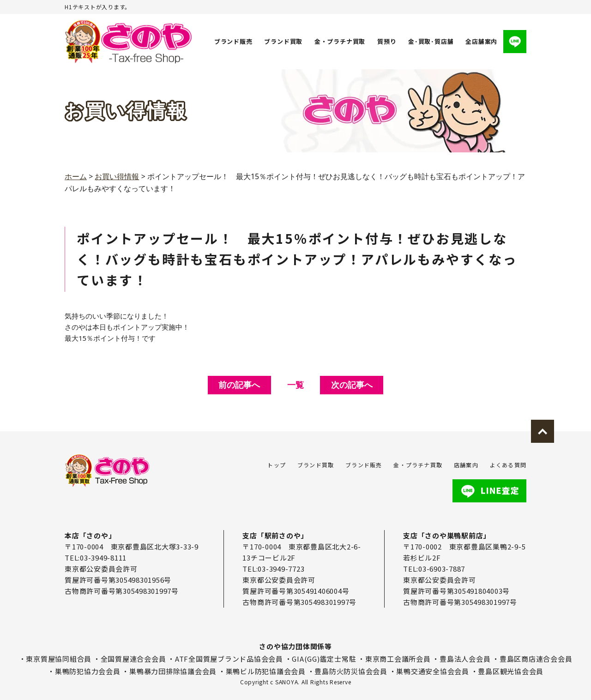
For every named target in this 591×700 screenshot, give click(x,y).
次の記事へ (352, 385)
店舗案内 (466, 465)
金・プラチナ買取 (340, 41)
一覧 (295, 385)
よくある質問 (508, 465)
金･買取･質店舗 (431, 41)
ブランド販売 (233, 41)
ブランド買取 (284, 41)
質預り (387, 41)
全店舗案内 (481, 41)
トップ (277, 465)
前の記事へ (239, 385)
